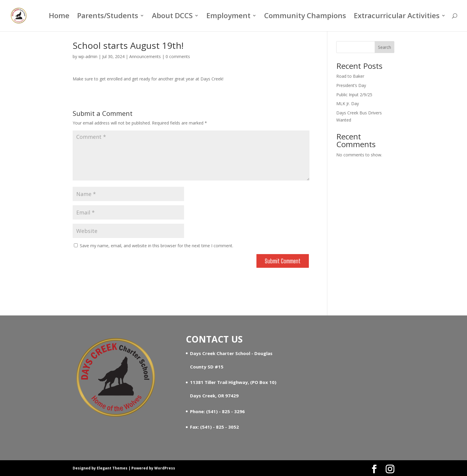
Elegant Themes (112, 468)
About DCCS (172, 17)
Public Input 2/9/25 (354, 95)
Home (59, 17)
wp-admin (88, 56)
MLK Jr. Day (348, 104)
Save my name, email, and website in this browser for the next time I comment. (157, 246)
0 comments (178, 56)
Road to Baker (350, 76)
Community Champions (305, 17)
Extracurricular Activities (397, 17)
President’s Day (351, 85)
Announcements (145, 56)
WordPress (165, 468)
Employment (228, 17)
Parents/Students (108, 17)
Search (385, 47)
